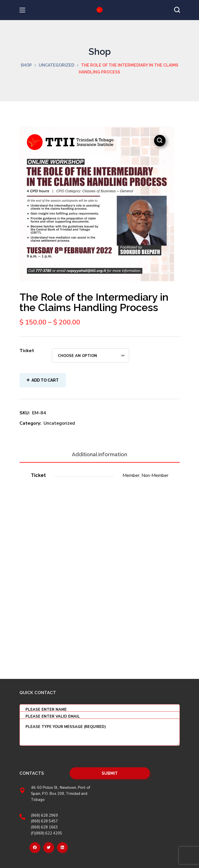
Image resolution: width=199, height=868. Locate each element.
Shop (26, 65)
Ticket (27, 351)
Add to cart (45, 380)
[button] (177, 10)
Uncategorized (56, 65)
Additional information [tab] (99, 454)
